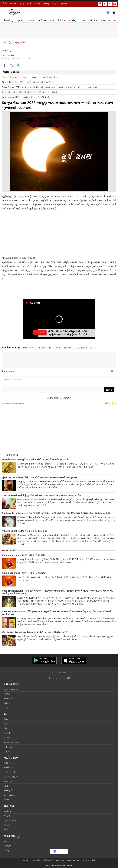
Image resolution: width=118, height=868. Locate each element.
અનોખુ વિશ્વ (9, 790)
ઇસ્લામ (7, 738)
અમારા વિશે (36, 860)
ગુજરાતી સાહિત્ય (11, 777)
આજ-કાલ (9, 698)
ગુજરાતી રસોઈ (10, 772)
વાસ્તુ (6, 841)
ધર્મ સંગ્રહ (73, 20)
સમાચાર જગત (28, 348)
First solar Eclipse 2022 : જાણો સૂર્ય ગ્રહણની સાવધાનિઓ (28, 82)
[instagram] (68, 678)
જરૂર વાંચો (12, 455)
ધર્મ (84, 20)
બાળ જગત (9, 781)
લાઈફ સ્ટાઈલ (107, 20)
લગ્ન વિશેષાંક (10, 795)
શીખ (6, 724)
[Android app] (44, 660)
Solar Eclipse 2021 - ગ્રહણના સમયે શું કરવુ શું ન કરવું (26, 97)
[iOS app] (74, 660)
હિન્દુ (11, 42)
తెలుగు (37, 3)
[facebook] (50, 678)
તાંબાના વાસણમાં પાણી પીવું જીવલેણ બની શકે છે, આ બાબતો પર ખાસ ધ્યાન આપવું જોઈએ (42, 495)
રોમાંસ (7, 800)
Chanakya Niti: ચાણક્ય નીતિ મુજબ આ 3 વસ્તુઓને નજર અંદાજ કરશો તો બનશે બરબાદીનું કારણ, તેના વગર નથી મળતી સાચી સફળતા (57, 613)
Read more (40, 333)
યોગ (6, 786)
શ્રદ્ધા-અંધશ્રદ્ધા (12, 742)
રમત (6, 708)
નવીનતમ (11, 550)
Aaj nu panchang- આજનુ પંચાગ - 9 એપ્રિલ (23, 555)
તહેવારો (7, 751)
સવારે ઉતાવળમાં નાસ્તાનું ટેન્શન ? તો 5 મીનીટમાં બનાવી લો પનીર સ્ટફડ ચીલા (36, 460)
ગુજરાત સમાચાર (25, 20)
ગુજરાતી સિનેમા (11, 820)
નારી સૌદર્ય (9, 767)
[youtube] (62, 678)
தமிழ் (22, 3)
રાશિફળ (8, 846)
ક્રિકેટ (7, 703)
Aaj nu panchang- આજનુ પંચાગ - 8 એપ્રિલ (23, 573)
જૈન (6, 728)
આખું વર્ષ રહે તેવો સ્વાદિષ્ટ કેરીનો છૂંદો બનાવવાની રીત (25, 531)
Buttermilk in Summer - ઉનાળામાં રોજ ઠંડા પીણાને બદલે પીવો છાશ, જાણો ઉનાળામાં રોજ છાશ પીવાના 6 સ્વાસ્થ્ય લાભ (56, 513)
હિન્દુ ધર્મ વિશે (21, 42)
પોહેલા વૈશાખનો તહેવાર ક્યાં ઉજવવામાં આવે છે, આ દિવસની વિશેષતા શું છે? (35, 632)
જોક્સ (57, 348)
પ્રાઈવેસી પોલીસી (89, 860)
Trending (8, 20)
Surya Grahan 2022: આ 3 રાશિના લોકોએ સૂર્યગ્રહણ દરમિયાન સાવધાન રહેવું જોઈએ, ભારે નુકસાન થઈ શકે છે (49, 87)
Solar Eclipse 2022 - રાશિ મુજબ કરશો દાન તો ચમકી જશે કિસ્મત (31, 77)
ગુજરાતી (64, 3)
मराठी (29, 3)
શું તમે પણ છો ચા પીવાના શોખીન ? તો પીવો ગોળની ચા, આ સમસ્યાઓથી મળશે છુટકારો (40, 477)
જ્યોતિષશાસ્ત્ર (44, 20)
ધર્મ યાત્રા (8, 747)
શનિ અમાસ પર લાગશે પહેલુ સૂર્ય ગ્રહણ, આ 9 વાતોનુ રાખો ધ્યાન (29, 92)
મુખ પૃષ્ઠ (26, 860)
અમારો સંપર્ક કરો (73, 860)
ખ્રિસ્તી (7, 733)
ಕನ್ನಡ (55, 3)
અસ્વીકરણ (60, 860)
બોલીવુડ (93, 20)
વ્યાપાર (7, 694)
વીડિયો (60, 20)
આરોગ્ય (8, 763)
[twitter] (56, 678)
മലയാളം (47, 3)
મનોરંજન (67, 348)
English (13, 3)
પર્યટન (7, 816)
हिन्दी (5, 3)
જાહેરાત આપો (48, 860)
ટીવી (6, 829)
